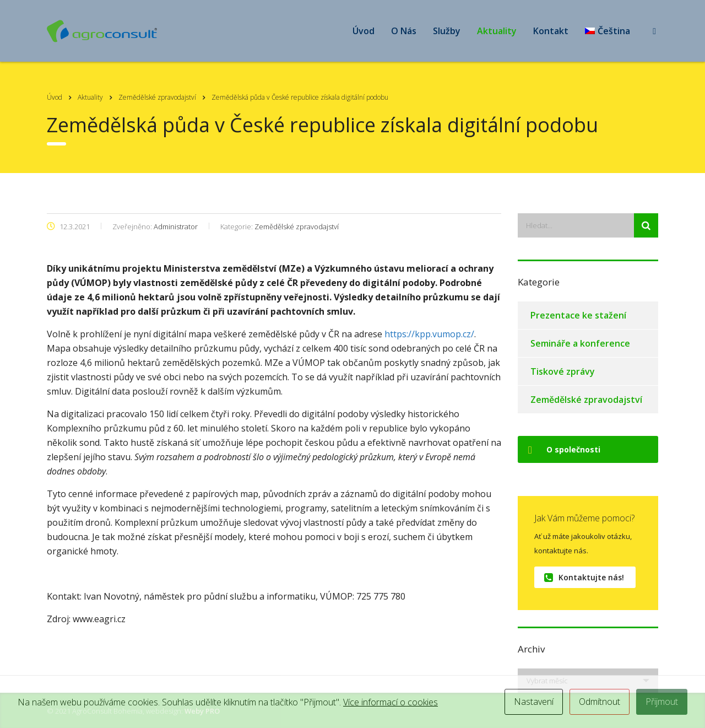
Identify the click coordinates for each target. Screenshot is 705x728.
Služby (447, 31)
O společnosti (564, 449)
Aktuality (497, 31)
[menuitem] (608, 31)
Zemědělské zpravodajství (586, 400)
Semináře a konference (580, 343)
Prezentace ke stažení (578, 315)
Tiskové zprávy (563, 371)
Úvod (364, 31)
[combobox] (588, 681)
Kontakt (551, 31)
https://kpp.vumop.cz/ (429, 334)
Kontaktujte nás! (584, 577)
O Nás (404, 31)
